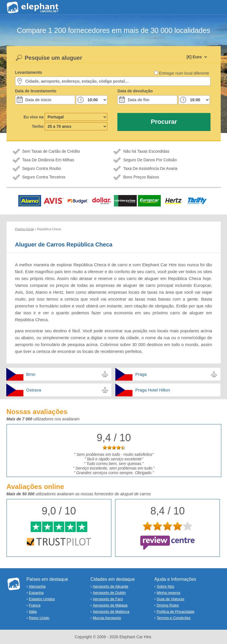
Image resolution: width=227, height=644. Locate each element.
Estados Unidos (42, 599)
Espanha (36, 593)
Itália (33, 612)
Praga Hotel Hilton (153, 390)
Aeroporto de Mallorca (111, 612)
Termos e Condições (174, 618)
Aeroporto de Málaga (110, 605)
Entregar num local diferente (184, 73)
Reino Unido (39, 618)
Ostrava (34, 390)
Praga (141, 374)
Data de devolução (135, 91)
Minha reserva (168, 593)
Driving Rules (168, 605)
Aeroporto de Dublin (109, 593)
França (35, 605)
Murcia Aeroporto (107, 618)
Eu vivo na (33, 117)
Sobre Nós (165, 586)
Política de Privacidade (176, 612)
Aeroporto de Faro (108, 599)
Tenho (38, 126)
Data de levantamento (36, 91)
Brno (31, 374)
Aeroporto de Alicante (111, 586)
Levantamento (29, 72)
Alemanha (37, 586)
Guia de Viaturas (171, 599)
